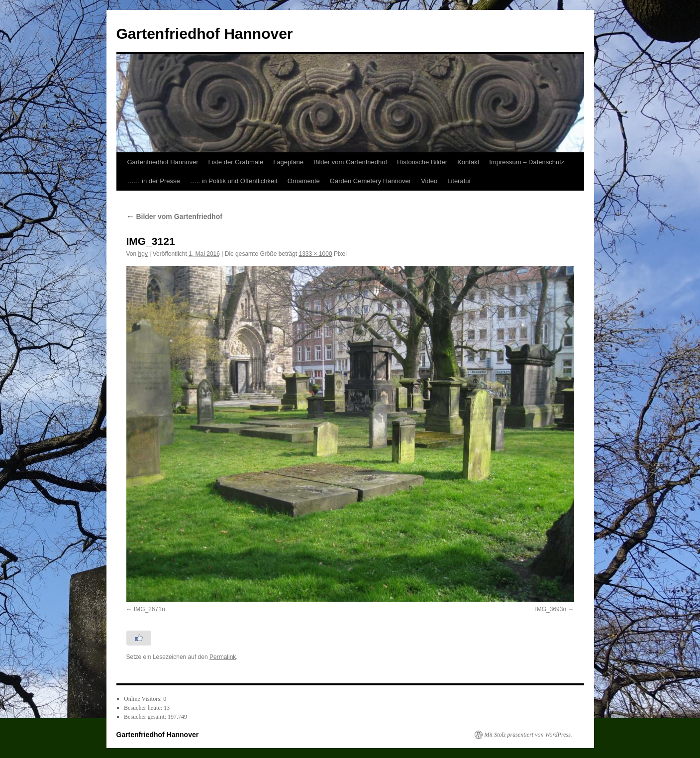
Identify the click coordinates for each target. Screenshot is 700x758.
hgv (143, 254)
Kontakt (468, 162)
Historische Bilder (422, 162)
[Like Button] (139, 638)
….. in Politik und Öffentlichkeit (234, 181)
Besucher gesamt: (146, 717)
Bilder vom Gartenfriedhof (350, 162)
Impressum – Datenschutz (527, 162)
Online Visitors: (144, 699)
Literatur (459, 181)
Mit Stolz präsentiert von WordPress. (528, 735)
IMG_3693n (550, 609)
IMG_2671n (150, 609)
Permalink (223, 657)
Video (429, 181)
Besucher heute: (144, 708)
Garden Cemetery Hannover (370, 181)
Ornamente (304, 181)
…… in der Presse (154, 181)
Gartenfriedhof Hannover (205, 34)
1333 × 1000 (316, 254)
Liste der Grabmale (236, 162)
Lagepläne (288, 162)
